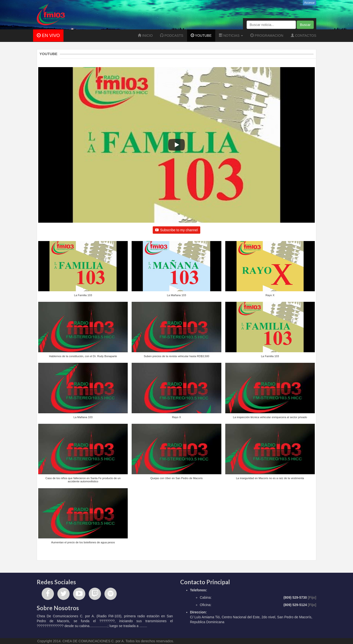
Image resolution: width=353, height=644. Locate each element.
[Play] (176, 145)
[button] (83, 272)
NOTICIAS (231, 36)
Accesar (309, 3)
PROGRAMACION (267, 36)
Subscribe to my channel (176, 230)
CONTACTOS (304, 36)
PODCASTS (172, 36)
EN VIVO (48, 36)
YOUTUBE (201, 36)
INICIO (145, 36)
